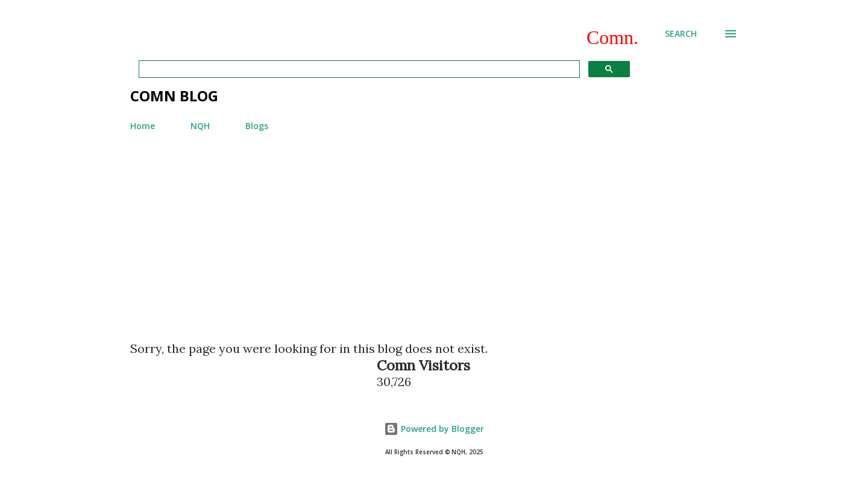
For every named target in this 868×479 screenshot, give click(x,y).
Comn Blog (174, 96)
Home (143, 126)
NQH (200, 126)
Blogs (257, 126)
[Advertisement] (434, 231)
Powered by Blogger (434, 429)
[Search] (681, 34)
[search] (358, 69)
